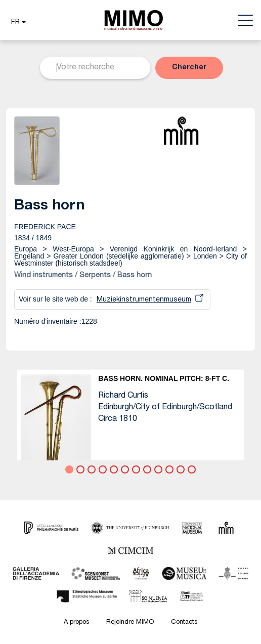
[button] (17, 23)
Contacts (184, 622)
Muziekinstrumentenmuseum (144, 300)
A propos (76, 622)
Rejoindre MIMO (130, 622)
